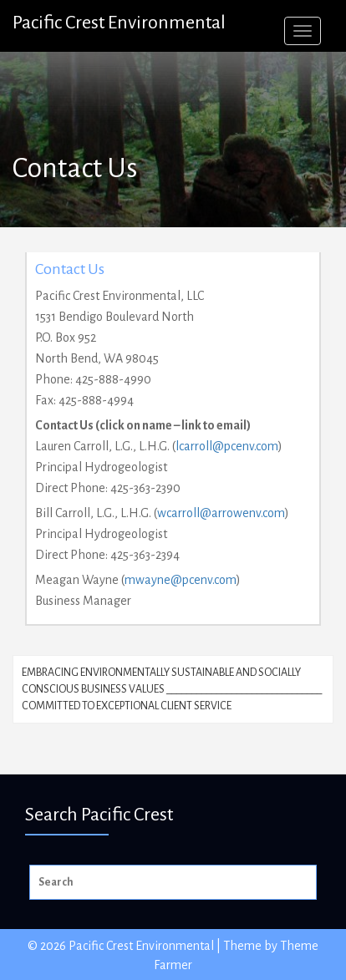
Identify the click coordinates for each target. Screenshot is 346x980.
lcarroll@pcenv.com (227, 446)
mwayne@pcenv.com (181, 580)
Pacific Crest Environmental (119, 23)
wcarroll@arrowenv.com (221, 513)
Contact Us (70, 269)
